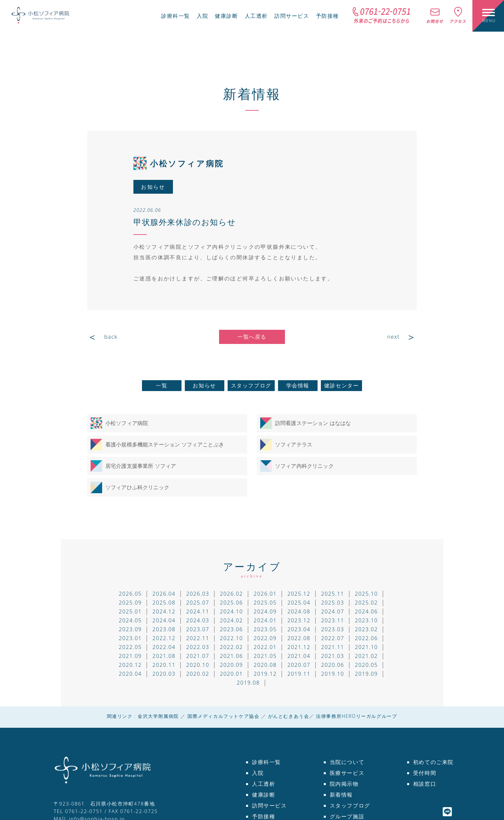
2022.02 (232, 647)
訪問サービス (292, 16)
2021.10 (366, 647)
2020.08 (265, 665)
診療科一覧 (176, 16)
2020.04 (130, 674)
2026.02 (232, 594)
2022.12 (164, 638)
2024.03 (198, 620)
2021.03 (333, 656)
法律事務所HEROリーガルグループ (356, 716)
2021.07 (198, 656)
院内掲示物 (344, 784)
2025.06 (232, 603)
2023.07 (198, 629)
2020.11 (164, 665)
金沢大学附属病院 (158, 716)
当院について (347, 762)
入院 (202, 16)
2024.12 (164, 611)
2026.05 (130, 594)
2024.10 (232, 611)
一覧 (162, 385)
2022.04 (164, 647)
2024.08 (299, 611)
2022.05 (130, 647)
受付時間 (425, 773)
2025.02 (366, 603)
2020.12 (130, 665)
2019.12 (265, 674)
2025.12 (299, 594)
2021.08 (164, 656)
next (393, 337)
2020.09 (232, 665)
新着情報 (252, 94)
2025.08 (164, 603)
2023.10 (366, 620)
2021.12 (299, 647)
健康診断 (226, 16)
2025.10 (366, 594)
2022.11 (198, 638)
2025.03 (333, 603)
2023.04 (299, 629)
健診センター (342, 385)
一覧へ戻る (252, 337)
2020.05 (366, 665)
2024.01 (265, 620)
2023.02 (366, 629)
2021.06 (232, 656)
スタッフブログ (251, 385)
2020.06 (333, 665)
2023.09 (130, 629)
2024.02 (232, 620)
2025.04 (299, 603)
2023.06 (232, 629)
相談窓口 (425, 784)
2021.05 (265, 656)
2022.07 (333, 638)
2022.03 (198, 647)
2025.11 (333, 594)
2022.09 (265, 638)
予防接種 (327, 16)
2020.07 (299, 665)
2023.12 (299, 620)
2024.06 (366, 611)
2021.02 (366, 656)
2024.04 (164, 620)
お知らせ (204, 385)
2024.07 (333, 611)
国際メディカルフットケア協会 (223, 716)
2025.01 (130, 611)
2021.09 (130, 656)
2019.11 (299, 674)
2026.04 (164, 594)
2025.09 (130, 603)
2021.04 (299, 656)
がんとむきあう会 (289, 716)
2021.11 (333, 647)
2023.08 (164, 629)
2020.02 (198, 674)
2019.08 (248, 683)
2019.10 (333, 674)
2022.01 (265, 647)
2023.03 (333, 629)
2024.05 (130, 620)
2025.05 (265, 603)
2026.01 (265, 594)
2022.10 (232, 638)
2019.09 (366, 674)
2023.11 (333, 620)
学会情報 (298, 385)
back (111, 337)
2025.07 (198, 603)
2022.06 (366, 638)
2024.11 (198, 611)
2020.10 (198, 665)
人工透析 (256, 16)
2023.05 (265, 629)
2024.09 (265, 611)
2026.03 (198, 594)
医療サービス (347, 773)
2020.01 (232, 674)
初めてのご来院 (433, 762)
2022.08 (299, 638)
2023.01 (130, 638)
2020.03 (164, 674)
